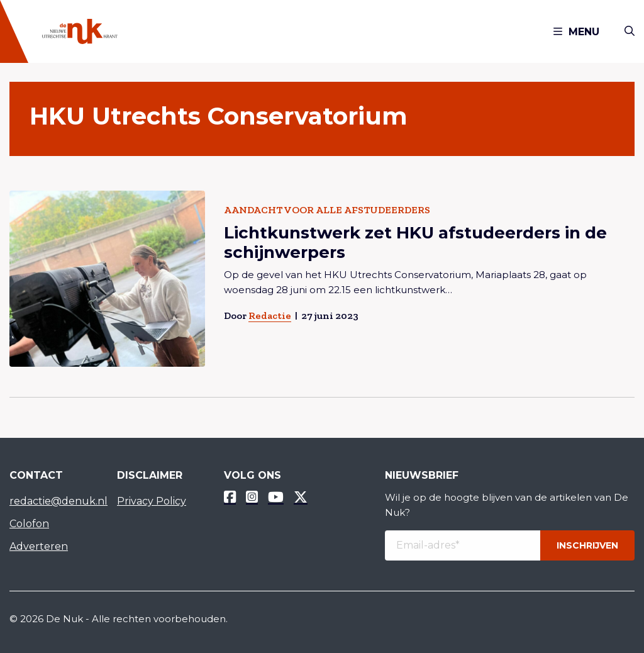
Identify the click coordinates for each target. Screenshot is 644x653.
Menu (576, 32)
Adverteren (39, 546)
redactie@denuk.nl (54, 501)
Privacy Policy (152, 501)
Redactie (270, 315)
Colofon (29, 524)
